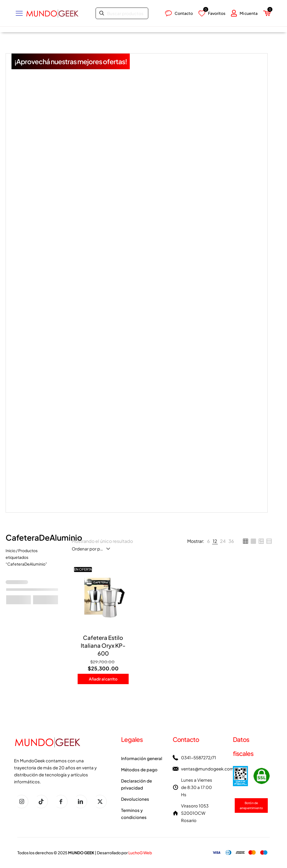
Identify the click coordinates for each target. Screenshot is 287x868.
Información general (142, 758)
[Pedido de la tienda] (92, 549)
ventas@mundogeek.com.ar (210, 769)
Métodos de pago (139, 769)
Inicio (11, 550)
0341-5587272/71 (199, 757)
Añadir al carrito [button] (103, 679)
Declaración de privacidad (136, 784)
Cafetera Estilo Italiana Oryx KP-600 (103, 645)
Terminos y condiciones (134, 814)
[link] (209, 541)
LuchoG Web (140, 853)
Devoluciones (135, 799)
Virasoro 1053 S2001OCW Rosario (195, 813)
